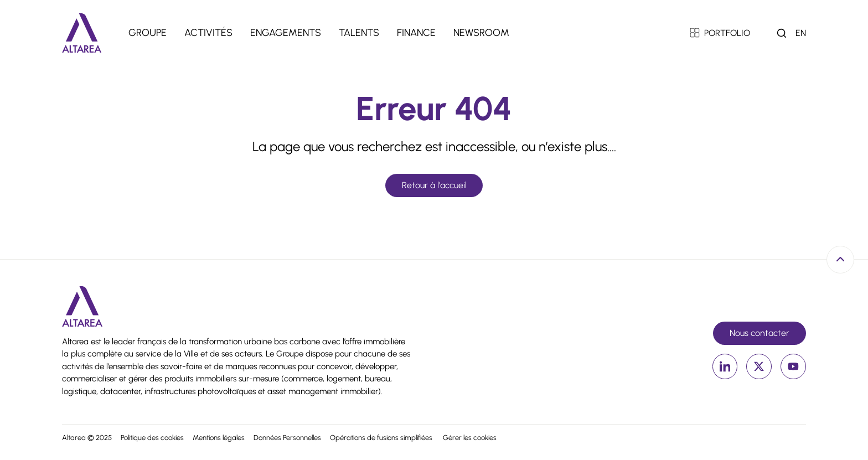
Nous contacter (759, 333)
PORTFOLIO (720, 33)
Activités (208, 33)
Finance (416, 33)
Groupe (148, 33)
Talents (359, 33)
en (801, 33)
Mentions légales (219, 438)
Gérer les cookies (470, 438)
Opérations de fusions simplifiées (382, 438)
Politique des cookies (152, 438)
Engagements (286, 33)
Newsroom (481, 33)
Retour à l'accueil (434, 185)
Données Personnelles (287, 438)
